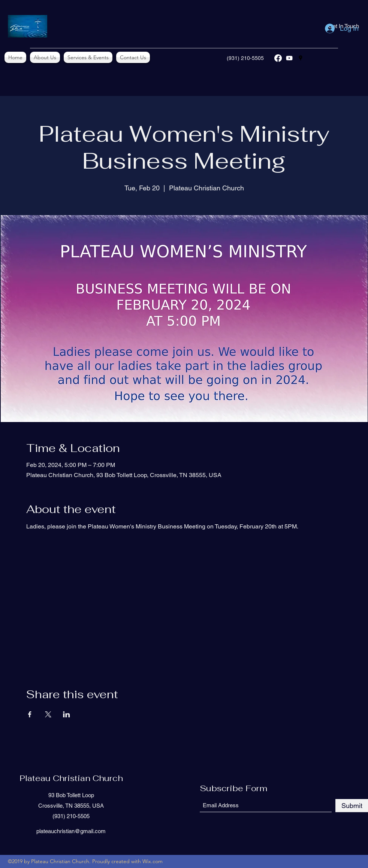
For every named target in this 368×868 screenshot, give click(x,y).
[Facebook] (278, 58)
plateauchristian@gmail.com (71, 831)
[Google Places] (301, 58)
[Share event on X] (48, 714)
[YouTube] (289, 58)
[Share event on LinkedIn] (67, 714)
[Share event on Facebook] (30, 714)
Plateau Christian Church (71, 778)
